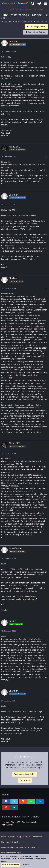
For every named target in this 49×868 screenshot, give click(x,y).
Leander (8, 21)
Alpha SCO (16, 822)
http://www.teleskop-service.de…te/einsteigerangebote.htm (20, 598)
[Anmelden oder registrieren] (39, 3)
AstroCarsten (8, 825)
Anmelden (25, 780)
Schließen (25, 865)
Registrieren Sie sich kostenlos (31, 765)
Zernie (25, 822)
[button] (46, 3)
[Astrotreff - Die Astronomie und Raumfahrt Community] (15, 3)
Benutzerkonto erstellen (24, 774)
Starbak (33, 822)
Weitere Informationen (11, 865)
